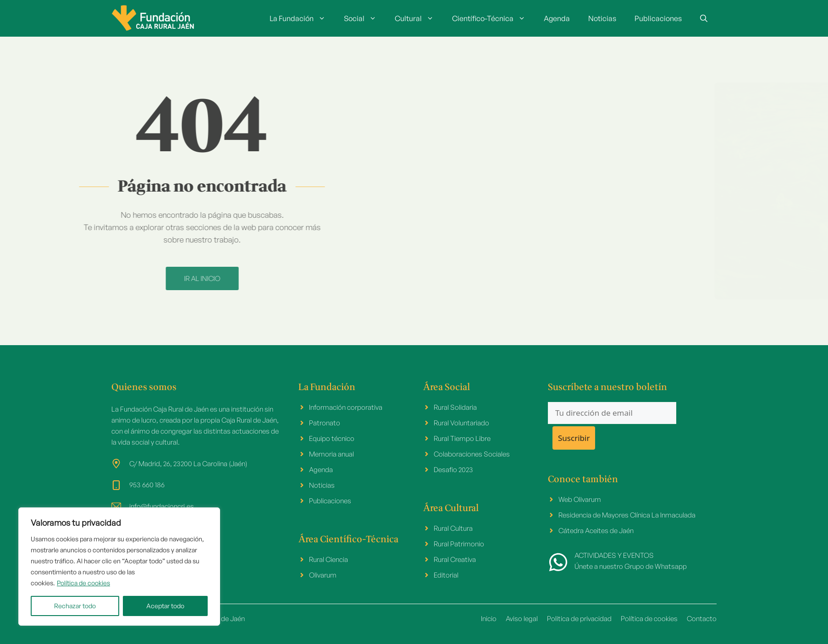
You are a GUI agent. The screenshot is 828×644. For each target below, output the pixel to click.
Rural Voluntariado (461, 423)
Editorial (446, 575)
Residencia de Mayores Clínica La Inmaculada (627, 515)
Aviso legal (522, 619)
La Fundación (302, 18)
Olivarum (323, 575)
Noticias (602, 18)
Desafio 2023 (453, 470)
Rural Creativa (455, 559)
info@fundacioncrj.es (162, 506)
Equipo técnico (332, 438)
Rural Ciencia (328, 559)
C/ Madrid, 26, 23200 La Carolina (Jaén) (188, 464)
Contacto (702, 619)
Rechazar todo (75, 606)
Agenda (557, 18)
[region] (119, 567)
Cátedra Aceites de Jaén (596, 531)
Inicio (489, 619)
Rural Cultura (453, 528)
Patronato (325, 423)
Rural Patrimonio (459, 544)
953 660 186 (147, 485)
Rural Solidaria (455, 407)
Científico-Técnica (493, 18)
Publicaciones (658, 18)
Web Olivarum (580, 499)
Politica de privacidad (579, 619)
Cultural (419, 18)
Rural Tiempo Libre (462, 438)
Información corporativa (346, 407)
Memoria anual (331, 454)
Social (365, 18)
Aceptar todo (165, 606)
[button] (704, 18)
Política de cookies (83, 583)
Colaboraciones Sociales (472, 454)
